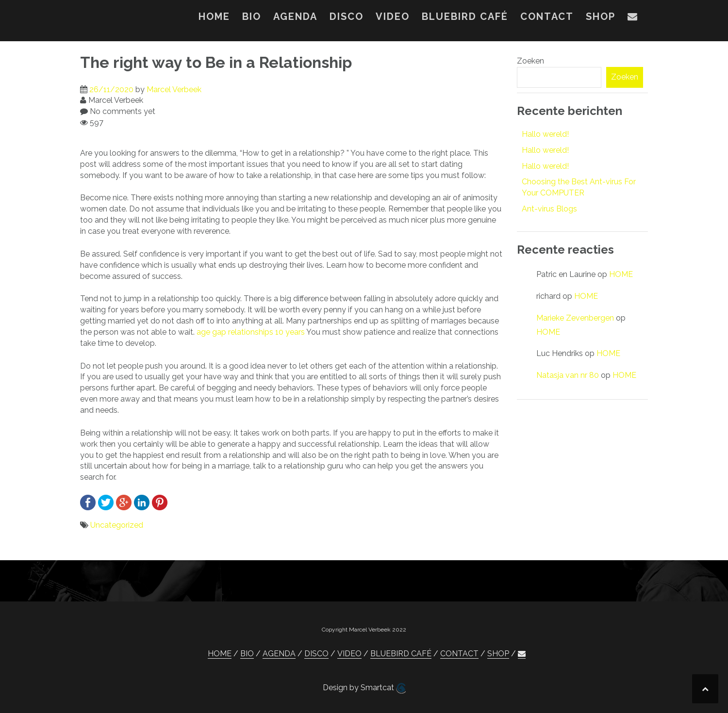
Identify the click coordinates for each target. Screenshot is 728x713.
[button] (633, 18)
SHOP (601, 16)
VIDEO (393, 16)
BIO (252, 16)
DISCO (347, 16)
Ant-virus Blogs (549, 209)
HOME (214, 16)
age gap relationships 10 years (251, 332)
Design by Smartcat (364, 688)
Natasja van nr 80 (568, 375)
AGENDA (295, 16)
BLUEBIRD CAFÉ (465, 16)
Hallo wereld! (545, 134)
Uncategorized (117, 525)
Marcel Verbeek (174, 89)
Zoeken (530, 61)
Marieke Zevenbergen (575, 318)
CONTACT (547, 16)
